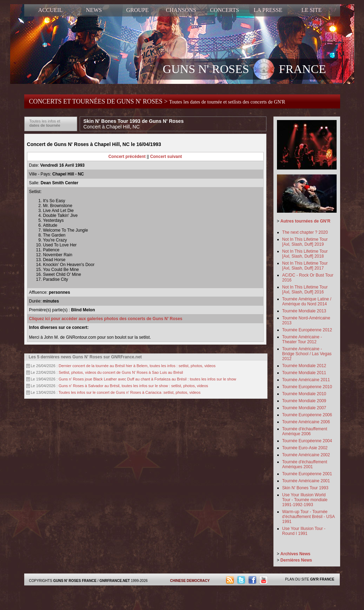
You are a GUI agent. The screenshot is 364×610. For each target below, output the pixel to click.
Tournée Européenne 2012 (307, 330)
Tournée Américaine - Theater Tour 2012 (302, 339)
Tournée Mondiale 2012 (304, 366)
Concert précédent (127, 157)
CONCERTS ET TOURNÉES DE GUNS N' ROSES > (157, 101)
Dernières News (296, 560)
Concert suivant (166, 157)
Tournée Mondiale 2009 (304, 401)
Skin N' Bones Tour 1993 (305, 488)
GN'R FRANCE (322, 579)
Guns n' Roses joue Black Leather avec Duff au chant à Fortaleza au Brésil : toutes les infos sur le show (147, 379)
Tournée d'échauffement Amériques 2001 (305, 464)
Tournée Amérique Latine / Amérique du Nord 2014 (307, 301)
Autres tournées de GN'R (305, 221)
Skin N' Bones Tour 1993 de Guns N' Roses (134, 124)
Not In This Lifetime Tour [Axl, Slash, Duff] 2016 (305, 290)
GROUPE (137, 10)
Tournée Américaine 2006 (306, 422)
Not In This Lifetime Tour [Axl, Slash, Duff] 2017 (305, 266)
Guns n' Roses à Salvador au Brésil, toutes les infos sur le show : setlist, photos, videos (133, 386)
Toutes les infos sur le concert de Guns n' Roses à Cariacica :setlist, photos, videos (130, 392)
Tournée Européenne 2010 (307, 387)
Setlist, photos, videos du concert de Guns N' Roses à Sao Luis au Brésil (121, 372)
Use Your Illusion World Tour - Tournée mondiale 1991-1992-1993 (305, 500)
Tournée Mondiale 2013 (304, 311)
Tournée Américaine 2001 (306, 481)
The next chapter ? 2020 (305, 232)
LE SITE (312, 10)
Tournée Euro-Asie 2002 (305, 448)
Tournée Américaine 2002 (306, 455)
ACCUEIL (50, 10)
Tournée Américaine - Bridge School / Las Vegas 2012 (307, 354)
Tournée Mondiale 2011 (304, 373)
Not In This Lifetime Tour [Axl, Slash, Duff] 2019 (305, 242)
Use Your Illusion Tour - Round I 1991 (304, 531)
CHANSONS (181, 10)
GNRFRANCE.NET (115, 581)
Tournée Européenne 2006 (307, 415)
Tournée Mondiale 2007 (304, 408)
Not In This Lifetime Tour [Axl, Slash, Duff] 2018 (305, 254)
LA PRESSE (268, 10)
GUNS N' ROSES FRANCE (244, 70)
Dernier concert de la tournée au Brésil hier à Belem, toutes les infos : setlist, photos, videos (137, 366)
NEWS (94, 10)
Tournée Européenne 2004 (307, 441)
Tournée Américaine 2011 (306, 380)
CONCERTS (224, 10)
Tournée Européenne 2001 (307, 474)
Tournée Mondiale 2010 (304, 394)
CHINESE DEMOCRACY (190, 581)
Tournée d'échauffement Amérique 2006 (305, 431)
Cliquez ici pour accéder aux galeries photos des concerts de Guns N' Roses (106, 319)
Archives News (295, 554)
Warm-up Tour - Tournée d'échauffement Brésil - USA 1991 (308, 517)
